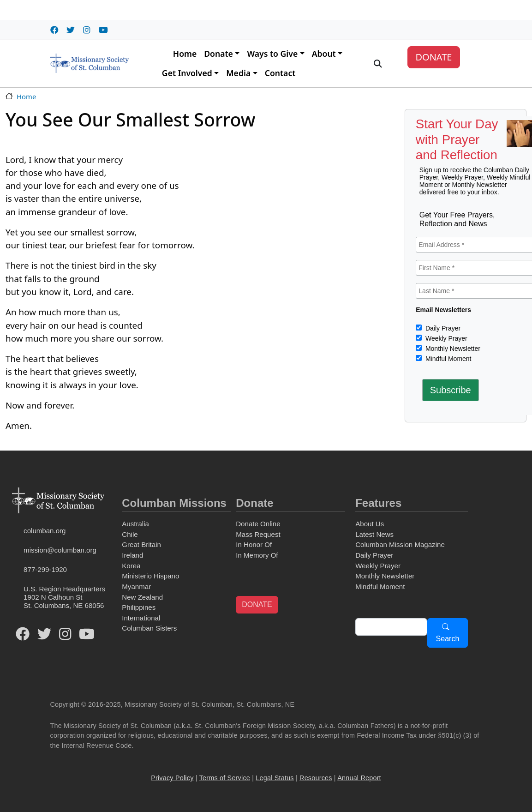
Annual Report (359, 778)
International (141, 618)
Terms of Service (225, 778)
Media (238, 73)
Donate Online (258, 524)
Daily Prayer (442, 328)
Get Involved (187, 73)
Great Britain (141, 544)
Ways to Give (272, 54)
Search (448, 639)
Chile (130, 534)
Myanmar (136, 586)
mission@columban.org (60, 550)
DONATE (433, 57)
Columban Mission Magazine (400, 544)
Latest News (374, 534)
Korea (131, 566)
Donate (218, 54)
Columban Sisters (149, 628)
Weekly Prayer (445, 338)
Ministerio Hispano (150, 576)
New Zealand (142, 597)
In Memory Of (257, 555)
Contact (280, 73)
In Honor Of (254, 544)
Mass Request (258, 534)
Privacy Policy (172, 778)
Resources (316, 778)
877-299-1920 (45, 569)
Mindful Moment (447, 359)
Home (185, 54)
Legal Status (275, 778)
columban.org (45, 531)
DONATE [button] (257, 604)
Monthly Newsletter (452, 349)
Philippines (139, 607)
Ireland (132, 555)
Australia (135, 524)
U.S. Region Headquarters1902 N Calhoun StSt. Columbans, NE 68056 (64, 597)
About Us (370, 524)
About (324, 54)
